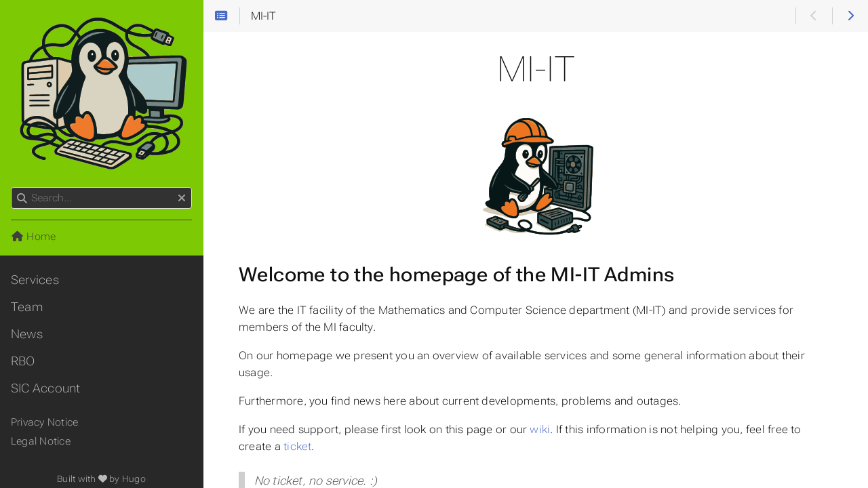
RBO (23, 361)
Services (35, 280)
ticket (297, 446)
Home (33, 237)
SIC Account (46, 388)
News (27, 334)
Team (27, 307)
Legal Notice (41, 441)
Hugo (134, 479)
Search (12, 187)
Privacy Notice (44, 422)
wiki (540, 429)
